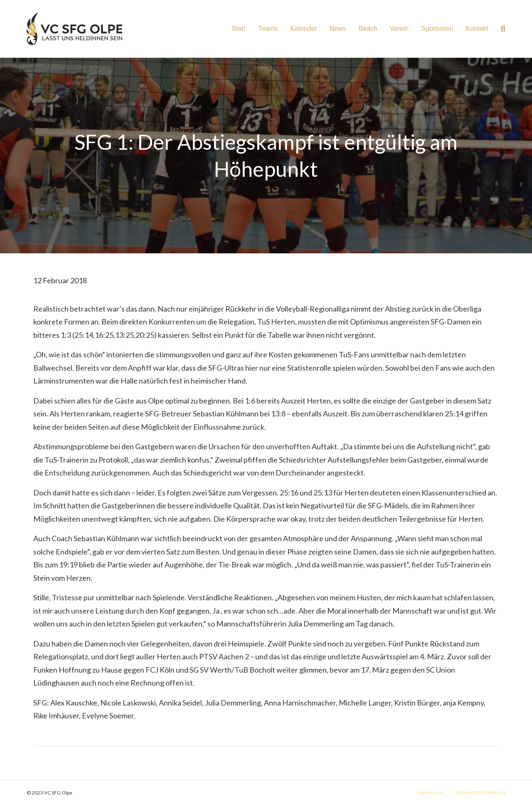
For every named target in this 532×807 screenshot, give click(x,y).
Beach (368, 28)
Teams (268, 28)
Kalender (303, 28)
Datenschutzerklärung (480, 792)
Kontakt (477, 28)
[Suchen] (500, 29)
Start (239, 28)
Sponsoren (437, 28)
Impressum (430, 792)
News (337, 28)
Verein (399, 28)
